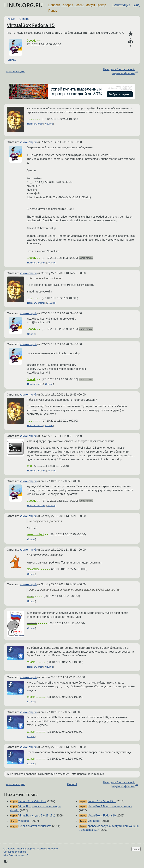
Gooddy (31, 41)
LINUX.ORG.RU (23, 5)
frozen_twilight (35, 534)
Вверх (136, 849)
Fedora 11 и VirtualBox (32, 801)
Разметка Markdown (48, 849)
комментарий (28, 142)
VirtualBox (94, 821)
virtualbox (24, 821)
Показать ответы (36, 263)
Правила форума (26, 849)
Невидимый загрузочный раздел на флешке (119, 71)
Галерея (67, 5)
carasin (31, 662)
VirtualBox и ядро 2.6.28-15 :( (37, 816)
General (24, 19)
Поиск (53, 11)
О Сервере (9, 849)
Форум (90, 5)
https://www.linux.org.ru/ (16, 855)
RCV (29, 119)
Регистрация (121, 5)
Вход (136, 5)
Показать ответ (35, 124)
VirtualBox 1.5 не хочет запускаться (110, 806)
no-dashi (32, 623)
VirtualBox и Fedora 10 (102, 816)
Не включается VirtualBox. (35, 826)
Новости (54, 5)
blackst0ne (33, 569)
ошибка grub (17, 71)
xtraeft (30, 596)
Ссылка (12, 60)
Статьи (79, 5)
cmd (29, 466)
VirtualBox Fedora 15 (31, 25)
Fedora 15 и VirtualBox (102, 801)
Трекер (101, 5)
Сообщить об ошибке (15, 852)
